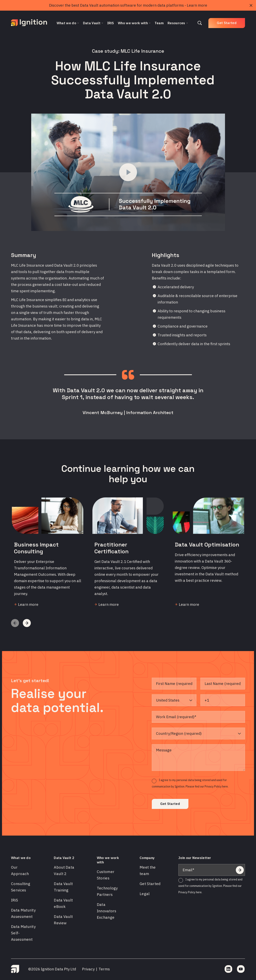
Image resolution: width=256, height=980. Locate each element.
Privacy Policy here (190, 892)
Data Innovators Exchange (107, 911)
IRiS (14, 900)
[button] (27, 623)
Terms (104, 969)
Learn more (197, 5)
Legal (145, 894)
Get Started (227, 23)
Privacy (88, 969)
